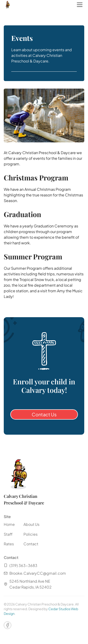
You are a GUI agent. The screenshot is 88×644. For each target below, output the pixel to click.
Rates (9, 544)
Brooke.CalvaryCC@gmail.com (35, 573)
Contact (31, 544)
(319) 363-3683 (21, 565)
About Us (31, 524)
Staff (8, 534)
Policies (31, 534)
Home (9, 524)
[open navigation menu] (80, 5)
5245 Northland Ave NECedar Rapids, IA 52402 (28, 584)
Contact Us (44, 414)
